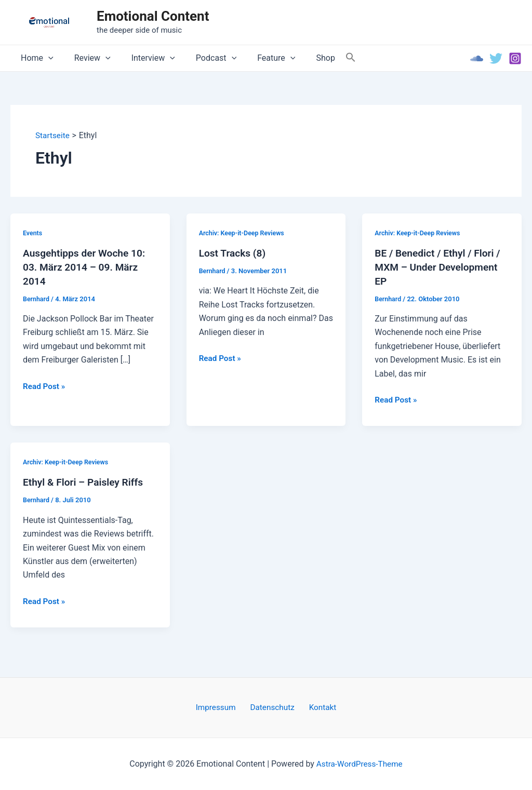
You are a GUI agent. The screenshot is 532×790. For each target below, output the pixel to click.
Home (35, 58)
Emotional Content (153, 16)
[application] (46, 58)
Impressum (221, 707)
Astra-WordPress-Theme (360, 764)
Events (33, 233)
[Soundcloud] (477, 58)
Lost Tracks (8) (234, 253)
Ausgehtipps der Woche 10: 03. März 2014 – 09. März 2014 (87, 267)
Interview (143, 58)
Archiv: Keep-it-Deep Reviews (244, 233)
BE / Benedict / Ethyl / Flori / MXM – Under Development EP (440, 267)
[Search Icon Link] (326, 58)
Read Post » (45, 385)
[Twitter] (496, 58)
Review (86, 58)
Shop (302, 58)
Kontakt (318, 707)
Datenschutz (272, 707)
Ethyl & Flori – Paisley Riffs (86, 482)
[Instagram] (515, 58)
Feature (257, 58)
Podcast (202, 58)
